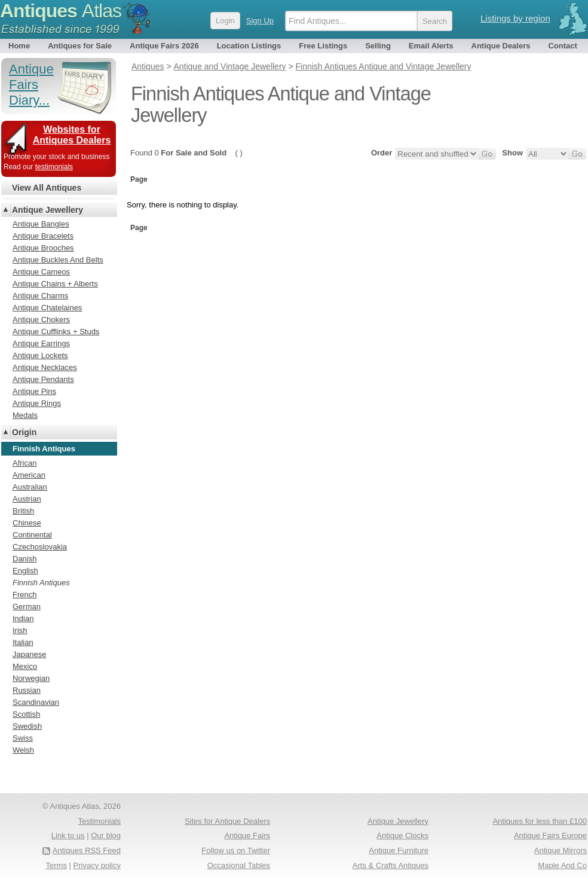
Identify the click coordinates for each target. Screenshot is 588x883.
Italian (23, 642)
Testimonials (99, 821)
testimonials (54, 167)
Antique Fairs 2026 (164, 46)
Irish (20, 630)
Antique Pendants (43, 379)
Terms (56, 865)
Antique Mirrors (561, 850)
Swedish (27, 726)
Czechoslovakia (40, 547)
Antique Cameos (41, 272)
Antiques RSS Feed (87, 850)
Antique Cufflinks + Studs (56, 331)
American (29, 475)
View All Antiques (47, 188)
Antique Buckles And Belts (58, 260)
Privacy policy (97, 865)
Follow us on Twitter (236, 850)
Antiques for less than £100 (540, 821)
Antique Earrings (41, 343)
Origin (24, 432)
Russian (27, 690)
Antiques (61, 11)
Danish (24, 559)
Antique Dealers (501, 46)
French (24, 595)
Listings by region (515, 18)
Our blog (106, 835)
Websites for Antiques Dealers (72, 135)
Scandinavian (36, 702)
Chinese (27, 523)
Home (19, 46)
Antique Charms (40, 296)
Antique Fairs (247, 835)
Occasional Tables (239, 865)
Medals (25, 415)
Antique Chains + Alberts (55, 284)
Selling (378, 46)
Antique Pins (34, 391)
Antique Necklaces (45, 367)
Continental (32, 535)
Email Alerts (431, 46)
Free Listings (323, 46)
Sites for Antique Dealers (227, 821)
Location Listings (249, 46)
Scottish (26, 714)
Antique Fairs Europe (550, 835)
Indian (23, 618)
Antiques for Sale (80, 46)
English (25, 571)
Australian (30, 487)
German (27, 607)
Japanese (29, 654)
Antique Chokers (41, 320)
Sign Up (260, 21)
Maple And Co (562, 865)
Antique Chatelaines (47, 308)
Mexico (25, 666)
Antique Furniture (399, 850)
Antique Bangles (41, 224)
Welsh (23, 750)
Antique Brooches (43, 248)
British (23, 511)
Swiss (23, 738)
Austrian (27, 499)
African (24, 463)
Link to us (68, 835)
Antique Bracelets (43, 236)
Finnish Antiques (41, 583)
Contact (562, 46)
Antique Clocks (402, 835)
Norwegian (31, 678)
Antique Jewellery (48, 210)
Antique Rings (37, 403)
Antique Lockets (40, 355)
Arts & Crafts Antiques (391, 865)
